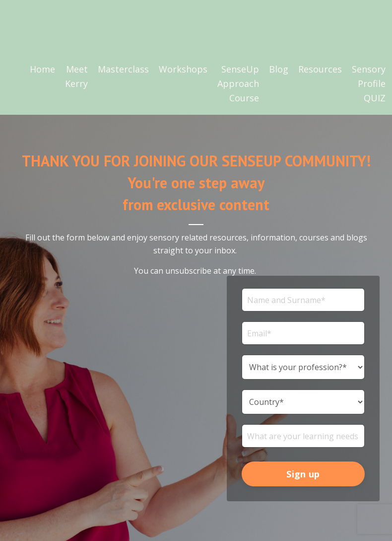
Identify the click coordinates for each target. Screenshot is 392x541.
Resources (320, 69)
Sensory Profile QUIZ (369, 83)
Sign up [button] (303, 474)
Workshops (183, 69)
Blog (279, 69)
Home (42, 69)
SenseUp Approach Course (238, 83)
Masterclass (123, 69)
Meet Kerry (76, 76)
